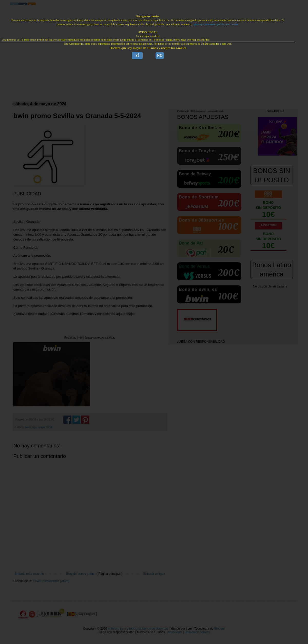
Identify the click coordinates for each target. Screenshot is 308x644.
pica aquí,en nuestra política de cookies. (216, 24)
